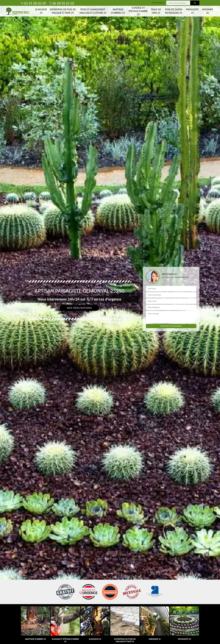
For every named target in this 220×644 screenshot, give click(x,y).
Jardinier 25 (207, 11)
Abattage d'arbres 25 (118, 11)
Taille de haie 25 (156, 11)
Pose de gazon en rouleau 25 (174, 11)
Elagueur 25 (41, 11)
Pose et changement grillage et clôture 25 (93, 11)
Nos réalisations (79, 308)
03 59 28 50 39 (33, 3)
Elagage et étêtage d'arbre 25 (138, 11)
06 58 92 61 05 (61, 3)
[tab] (110, 322)
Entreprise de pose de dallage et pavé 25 (63, 11)
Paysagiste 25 (192, 11)
